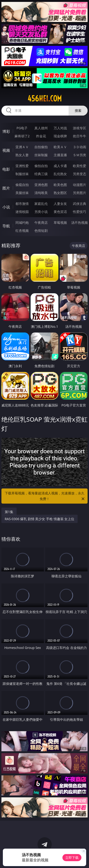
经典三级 (41, 174)
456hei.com (45, 99)
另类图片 (80, 193)
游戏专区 (80, 128)
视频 (6, 150)
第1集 (9, 512)
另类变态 (80, 174)
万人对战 (60, 128)
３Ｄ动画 (80, 147)
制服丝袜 (22, 174)
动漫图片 (80, 185)
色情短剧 (41, 231)
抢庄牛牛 (80, 136)
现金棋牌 (60, 136)
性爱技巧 (80, 212)
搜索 (78, 110)
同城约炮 (22, 222)
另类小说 (41, 212)
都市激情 (22, 204)
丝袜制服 (41, 155)
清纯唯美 (41, 193)
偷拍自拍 (41, 166)
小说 (6, 207)
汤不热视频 (80, 222)
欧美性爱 (80, 166)
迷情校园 (22, 212)
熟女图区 (60, 193)
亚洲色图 (41, 185)
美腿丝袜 (22, 193)
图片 (6, 188)
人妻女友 (60, 204)
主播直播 (60, 155)
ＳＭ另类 (80, 155)
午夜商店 (41, 222)
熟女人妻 (22, 155)
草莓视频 (60, 222)
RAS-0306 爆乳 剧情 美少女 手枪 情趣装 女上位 (40, 519)
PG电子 (22, 128)
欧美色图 (60, 185)
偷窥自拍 (22, 185)
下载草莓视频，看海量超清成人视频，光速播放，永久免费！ (45, 496)
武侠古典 (80, 204)
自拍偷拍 (41, 147)
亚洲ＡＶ (22, 147)
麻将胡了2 (22, 136)
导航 (6, 226)
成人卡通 (60, 166)
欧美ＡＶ (60, 147)
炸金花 (41, 136)
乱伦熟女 (60, 174)
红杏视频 (22, 231)
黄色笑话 (60, 212)
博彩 (6, 131)
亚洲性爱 (22, 166)
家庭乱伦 (41, 204)
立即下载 (72, 857)
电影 (6, 169)
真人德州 (41, 128)
